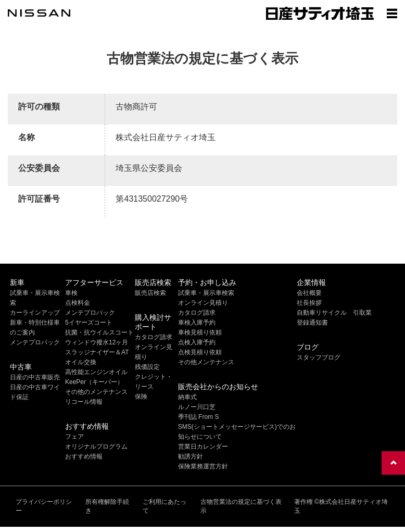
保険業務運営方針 (203, 466)
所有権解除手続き (107, 506)
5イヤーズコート (89, 323)
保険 (141, 397)
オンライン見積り (203, 303)
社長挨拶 (309, 303)
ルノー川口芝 (197, 407)
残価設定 (147, 367)
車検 (71, 293)
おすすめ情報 (84, 456)
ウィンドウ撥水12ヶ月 (97, 342)
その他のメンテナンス (96, 392)
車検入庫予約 (197, 323)
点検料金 (78, 303)
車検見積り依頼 (200, 332)
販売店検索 (150, 293)
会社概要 (309, 293)
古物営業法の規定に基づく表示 (241, 506)
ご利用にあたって (164, 506)
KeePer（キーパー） (94, 382)
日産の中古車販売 (35, 377)
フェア (74, 437)
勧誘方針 (191, 456)
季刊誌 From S (199, 417)
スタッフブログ (319, 357)
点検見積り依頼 (200, 352)
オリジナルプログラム (96, 447)
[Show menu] (392, 13)
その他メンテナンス (206, 362)
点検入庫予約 (197, 342)
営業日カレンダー (203, 447)
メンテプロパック (35, 342)
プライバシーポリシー (44, 506)
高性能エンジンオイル (96, 372)
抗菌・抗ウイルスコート (99, 332)
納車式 (187, 397)
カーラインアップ (35, 313)
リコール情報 (84, 402)
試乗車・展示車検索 (206, 293)
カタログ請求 (154, 337)
